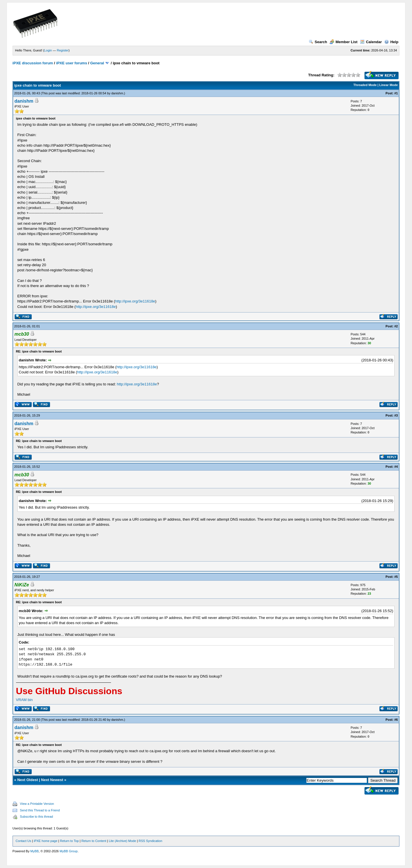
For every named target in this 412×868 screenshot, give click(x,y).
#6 (396, 720)
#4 (396, 467)
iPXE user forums (72, 63)
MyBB (34, 851)
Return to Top (70, 841)
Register (63, 50)
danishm (117, 93)
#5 (396, 577)
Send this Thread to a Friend (40, 810)
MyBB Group (69, 851)
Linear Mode (389, 85)
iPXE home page (46, 841)
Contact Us (23, 841)
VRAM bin (24, 700)
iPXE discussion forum (33, 63)
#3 (396, 415)
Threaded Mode (365, 85)
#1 (396, 93)
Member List (344, 42)
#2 (396, 326)
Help (391, 42)
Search (318, 42)
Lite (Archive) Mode (122, 841)
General (97, 63)
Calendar (371, 42)
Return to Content (94, 841)
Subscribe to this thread (37, 817)
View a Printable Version (37, 804)
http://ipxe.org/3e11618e (135, 301)
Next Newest (52, 780)
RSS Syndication (151, 841)
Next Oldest (27, 780)
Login (48, 50)
